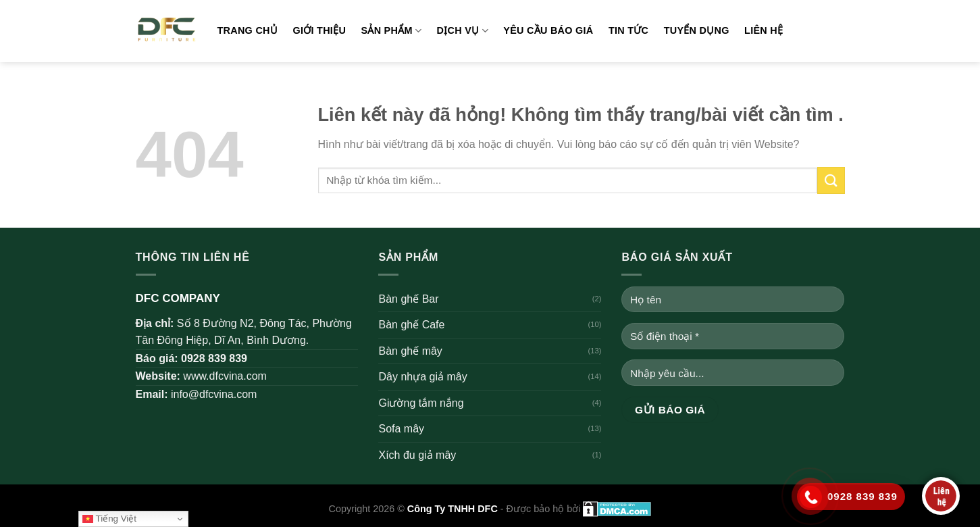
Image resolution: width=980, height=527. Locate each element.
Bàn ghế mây (410, 351)
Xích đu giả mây (417, 455)
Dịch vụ (463, 31)
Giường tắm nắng (421, 403)
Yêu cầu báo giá (548, 30)
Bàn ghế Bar (408, 299)
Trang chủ (248, 30)
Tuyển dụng (697, 30)
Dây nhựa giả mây (422, 377)
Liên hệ (764, 30)
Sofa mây (401, 429)
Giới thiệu (319, 30)
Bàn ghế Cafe (411, 325)
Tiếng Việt (109, 519)
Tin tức (628, 30)
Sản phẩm (391, 31)
